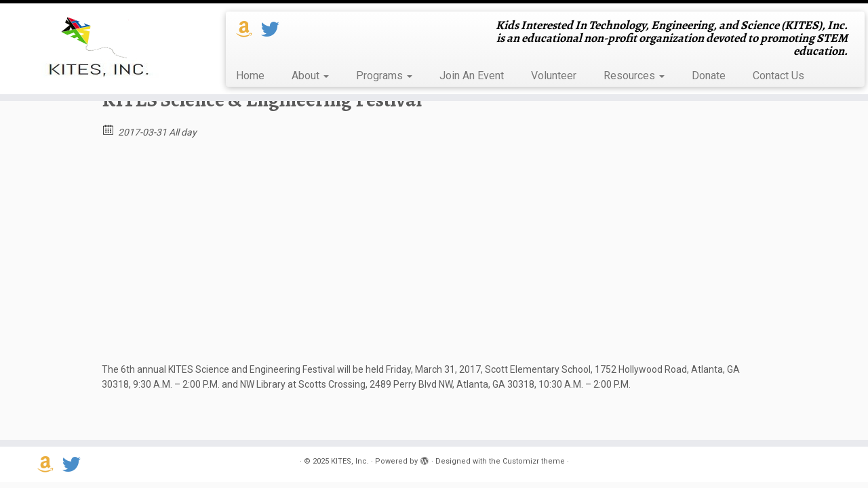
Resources (634, 76)
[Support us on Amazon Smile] (249, 30)
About (310, 76)
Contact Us (778, 76)
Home (250, 76)
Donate (709, 76)
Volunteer (554, 76)
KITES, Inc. (350, 461)
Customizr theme (534, 461)
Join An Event (472, 76)
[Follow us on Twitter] (275, 30)
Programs (384, 76)
